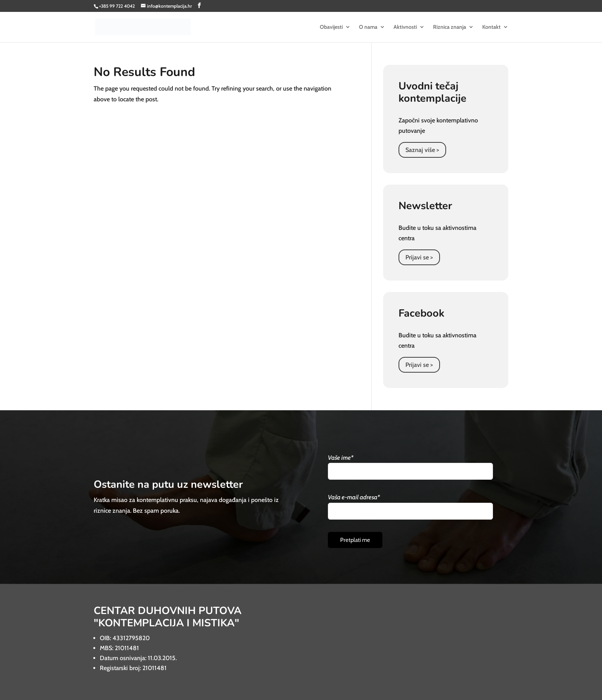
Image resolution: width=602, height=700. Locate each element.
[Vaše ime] (410, 471)
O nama (368, 27)
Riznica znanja (450, 27)
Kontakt (491, 27)
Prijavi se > (419, 257)
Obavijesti (331, 27)
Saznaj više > (422, 150)
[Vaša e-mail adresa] (410, 511)
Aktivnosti (405, 27)
